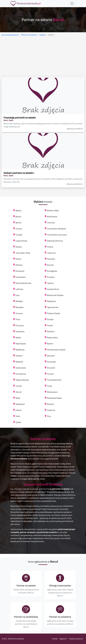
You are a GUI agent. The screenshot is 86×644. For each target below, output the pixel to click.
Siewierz (19, 356)
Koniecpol (20, 271)
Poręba (50, 319)
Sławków (19, 362)
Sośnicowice (21, 368)
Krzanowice (21, 277)
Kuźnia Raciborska (23, 283)
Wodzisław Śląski (54, 398)
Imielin (50, 247)
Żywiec (18, 422)
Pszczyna (20, 325)
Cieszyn (19, 229)
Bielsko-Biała (53, 210)
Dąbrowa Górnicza (55, 241)
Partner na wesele (26, 585)
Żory (49, 416)
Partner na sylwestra (60, 617)
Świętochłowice (22, 380)
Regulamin (63, 639)
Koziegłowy (52, 271)
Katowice (51, 259)
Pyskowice (20, 331)
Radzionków (52, 338)
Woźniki (50, 404)
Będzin (18, 210)
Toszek (19, 386)
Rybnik (50, 344)
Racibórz (51, 331)
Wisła (18, 398)
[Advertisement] (43, 56)
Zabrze (19, 410)
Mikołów (19, 301)
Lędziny (50, 283)
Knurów (50, 265)
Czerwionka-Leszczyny (57, 235)
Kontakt (55, 639)
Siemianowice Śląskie (56, 350)
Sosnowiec (52, 362)
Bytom (18, 223)
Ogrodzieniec (53, 307)
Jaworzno (51, 253)
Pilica (18, 319)
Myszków (19, 307)
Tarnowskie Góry (54, 380)
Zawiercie (51, 410)
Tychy (49, 386)
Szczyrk (50, 374)
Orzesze (19, 313)
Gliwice (19, 247)
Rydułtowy (20, 350)
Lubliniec (19, 289)
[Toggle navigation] (72, 4)
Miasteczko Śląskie (55, 295)
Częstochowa (21, 241)
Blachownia (52, 217)
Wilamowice (52, 392)
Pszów (50, 325)
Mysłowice (51, 301)
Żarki (18, 416)
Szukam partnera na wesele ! (19, 173)
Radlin (18, 338)
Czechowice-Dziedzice (57, 229)
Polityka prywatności (76, 639)
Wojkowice (20, 404)
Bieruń (18, 217)
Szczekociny (21, 374)
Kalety (18, 259)
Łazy (17, 295)
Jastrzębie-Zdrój (23, 253)
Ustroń (19, 392)
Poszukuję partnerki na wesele (20, 118)
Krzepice (51, 277)
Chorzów (51, 223)
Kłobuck (19, 265)
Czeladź (19, 235)
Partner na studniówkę (26, 617)
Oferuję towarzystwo (60, 585)
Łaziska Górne (53, 289)
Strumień (51, 368)
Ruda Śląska (21, 344)
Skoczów (51, 356)
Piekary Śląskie (54, 313)
